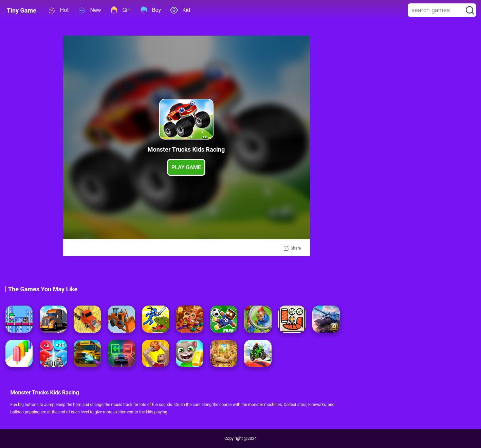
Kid (180, 10)
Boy (150, 10)
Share (296, 248)
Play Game (186, 167)
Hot (58, 10)
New (89, 10)
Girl (120, 10)
